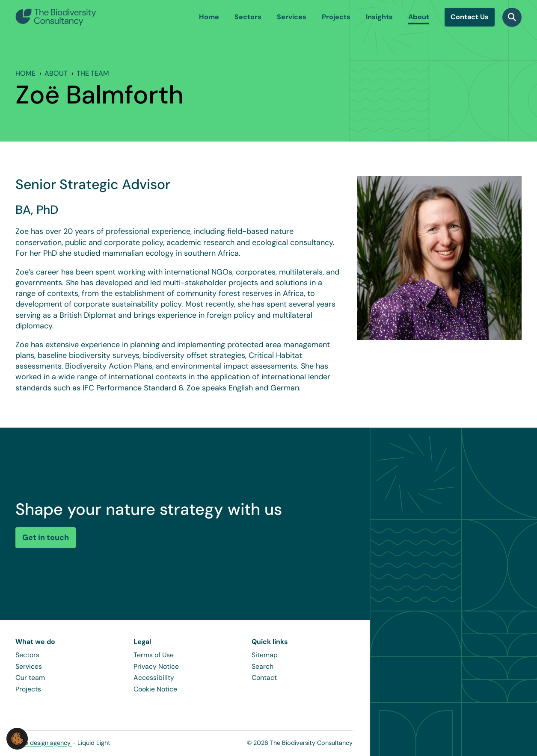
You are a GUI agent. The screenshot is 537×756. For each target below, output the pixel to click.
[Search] (512, 17)
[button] (17, 738)
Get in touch (46, 537)
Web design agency (44, 743)
